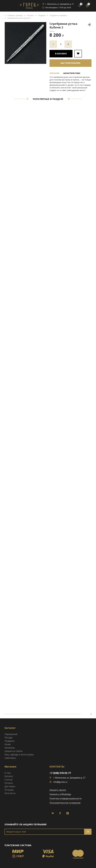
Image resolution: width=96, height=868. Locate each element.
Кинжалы (10, 748)
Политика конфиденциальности (65, 799)
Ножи (8, 744)
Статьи (8, 780)
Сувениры (10, 758)
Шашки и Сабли (13, 751)
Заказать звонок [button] (58, 790)
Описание (54, 73)
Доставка (10, 786)
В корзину (61, 54)
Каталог (9, 776)
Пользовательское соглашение (65, 803)
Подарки (9, 741)
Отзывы (9, 790)
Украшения (11, 734)
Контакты (10, 793)
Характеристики (72, 73)
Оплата (9, 783)
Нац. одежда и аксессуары (19, 754)
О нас (8, 773)
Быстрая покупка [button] (70, 63)
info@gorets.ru (60, 782)
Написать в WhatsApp (60, 794)
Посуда (8, 737)
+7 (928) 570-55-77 (60, 773)
